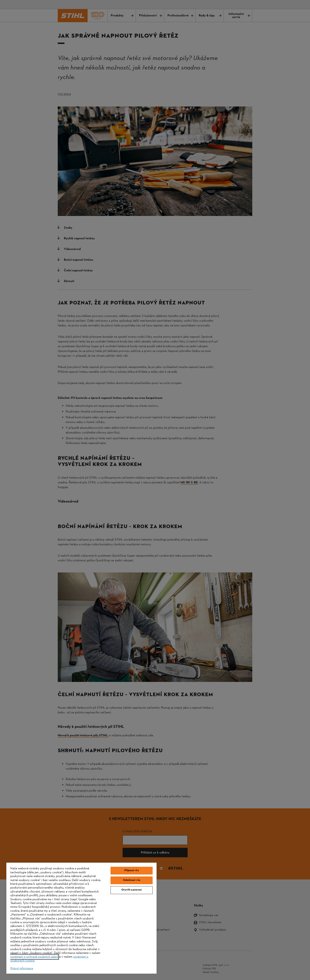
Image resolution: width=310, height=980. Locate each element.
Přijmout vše (132, 871)
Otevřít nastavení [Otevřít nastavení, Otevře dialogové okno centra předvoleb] (131, 890)
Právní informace (22, 969)
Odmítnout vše (132, 880)
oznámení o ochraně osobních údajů (34, 957)
